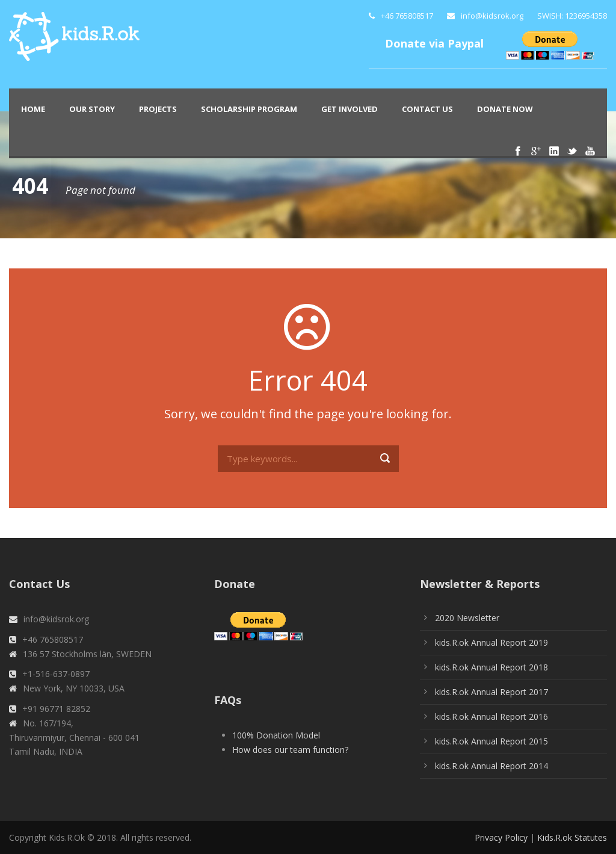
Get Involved (350, 109)
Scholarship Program (249, 109)
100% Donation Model (276, 735)
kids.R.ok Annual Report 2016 (491, 716)
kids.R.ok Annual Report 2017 (491, 692)
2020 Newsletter (467, 618)
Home (33, 109)
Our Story (92, 109)
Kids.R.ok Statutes (572, 837)
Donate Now (505, 109)
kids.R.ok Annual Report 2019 (491, 642)
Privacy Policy (501, 837)
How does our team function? (290, 750)
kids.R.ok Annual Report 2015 (491, 741)
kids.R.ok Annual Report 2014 (491, 766)
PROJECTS (158, 109)
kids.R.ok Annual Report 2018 (491, 667)
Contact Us (427, 109)
